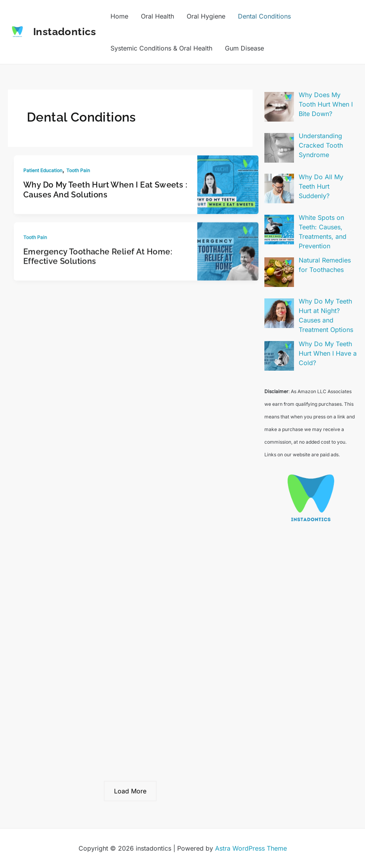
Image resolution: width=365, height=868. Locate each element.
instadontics (65, 32)
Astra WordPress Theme (251, 848)
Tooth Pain (78, 172)
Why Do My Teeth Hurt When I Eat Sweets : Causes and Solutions (105, 191)
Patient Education (43, 172)
